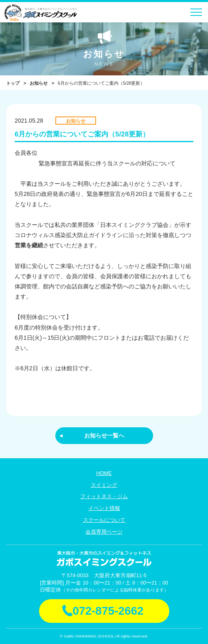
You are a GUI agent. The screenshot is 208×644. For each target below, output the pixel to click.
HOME (104, 473)
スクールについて (104, 520)
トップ (13, 83)
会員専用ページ (104, 532)
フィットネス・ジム (104, 497)
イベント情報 (104, 508)
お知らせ (39, 83)
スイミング (104, 485)
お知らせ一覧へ (104, 435)
